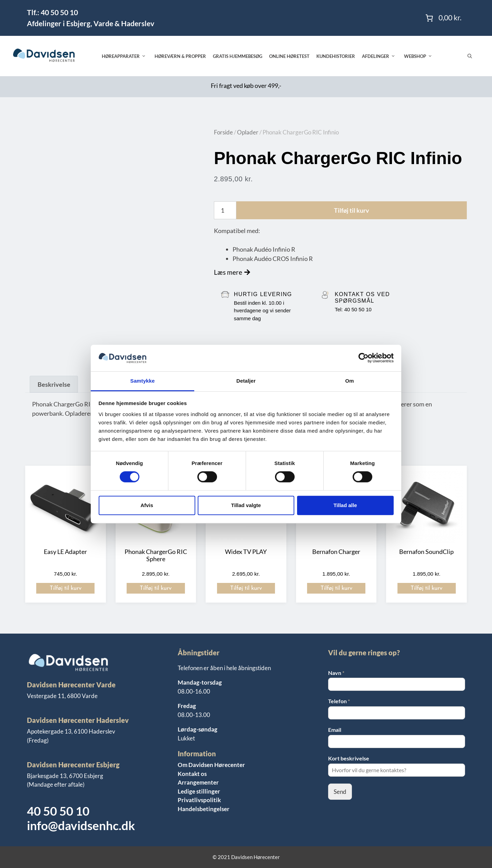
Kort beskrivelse (349, 758)
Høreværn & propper (180, 56)
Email (335, 730)
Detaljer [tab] (246, 381)
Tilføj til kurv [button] (66, 588)
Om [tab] (349, 381)
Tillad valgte (246, 505)
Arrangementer (198, 782)
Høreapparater (126, 56)
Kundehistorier (336, 56)
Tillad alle (345, 505)
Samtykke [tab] (143, 381)
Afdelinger (381, 56)
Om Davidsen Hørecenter (211, 765)
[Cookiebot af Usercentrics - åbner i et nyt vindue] (363, 358)
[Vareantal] (225, 210)
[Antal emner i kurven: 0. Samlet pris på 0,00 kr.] (443, 18)
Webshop (421, 56)
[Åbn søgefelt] (470, 56)
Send (340, 792)
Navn (336, 673)
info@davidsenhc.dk (81, 825)
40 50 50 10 (58, 811)
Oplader (248, 132)
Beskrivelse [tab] (54, 384)
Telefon (339, 701)
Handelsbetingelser (204, 809)
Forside (223, 132)
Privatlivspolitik (199, 800)
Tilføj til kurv (352, 210)
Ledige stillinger (199, 791)
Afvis (147, 505)
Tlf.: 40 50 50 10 (52, 12)
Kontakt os (192, 774)
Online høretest (289, 56)
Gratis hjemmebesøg (238, 56)
